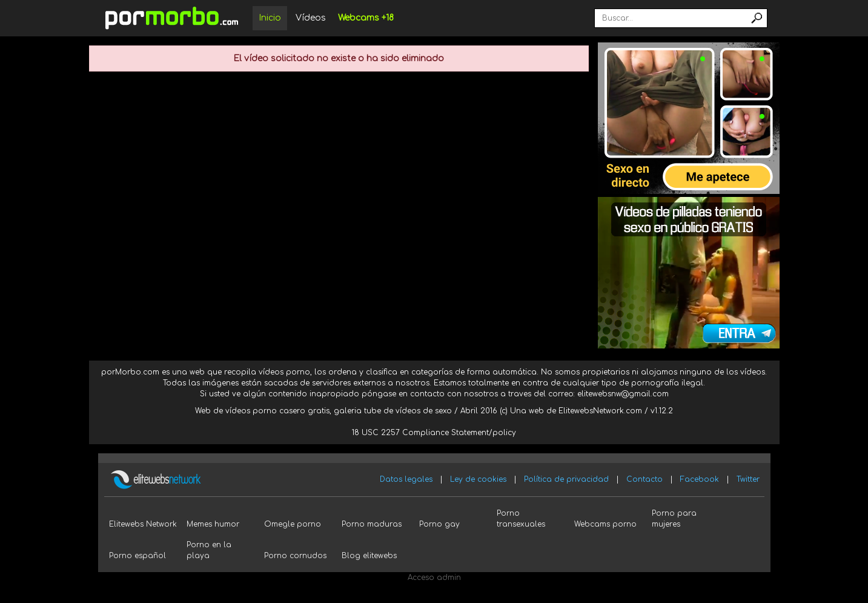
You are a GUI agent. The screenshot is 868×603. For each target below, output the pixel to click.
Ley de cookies (478, 479)
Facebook (700, 479)
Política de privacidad (566, 479)
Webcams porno (605, 524)
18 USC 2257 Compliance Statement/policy (434, 433)
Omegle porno (293, 524)
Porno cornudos (295, 556)
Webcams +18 (366, 18)
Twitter (748, 479)
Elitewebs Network (143, 524)
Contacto (644, 479)
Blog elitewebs (369, 556)
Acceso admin (434, 578)
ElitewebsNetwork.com (600, 411)
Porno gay (439, 524)
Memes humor (213, 524)
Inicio (270, 18)
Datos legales (406, 479)
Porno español (137, 556)
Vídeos (311, 18)
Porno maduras (372, 524)
